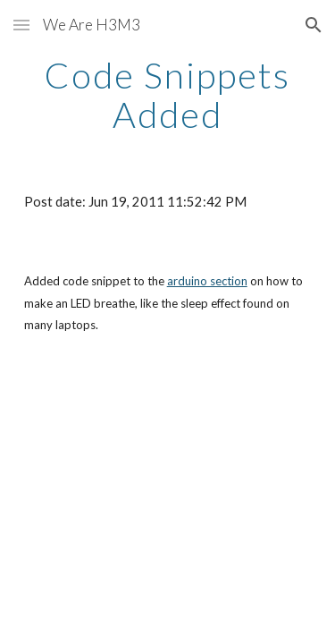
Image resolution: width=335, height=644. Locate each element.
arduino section (207, 281)
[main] (168, 95)
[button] (21, 25)
